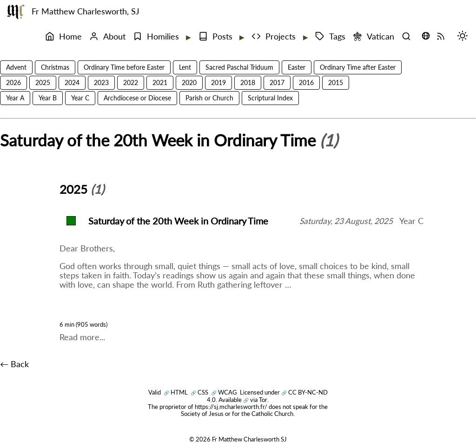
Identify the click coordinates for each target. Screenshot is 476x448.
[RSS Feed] (443, 37)
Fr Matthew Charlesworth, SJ (86, 11)
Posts (215, 36)
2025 (43, 82)
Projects (274, 36)
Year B (48, 98)
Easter (297, 67)
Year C (80, 98)
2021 (160, 82)
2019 (218, 82)
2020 (189, 82)
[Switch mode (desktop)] (465, 37)
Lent (185, 67)
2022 (131, 82)
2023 (101, 82)
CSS (199, 392)
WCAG (224, 392)
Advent (16, 67)
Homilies (156, 36)
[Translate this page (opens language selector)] (426, 36)
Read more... (82, 337)
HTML (176, 392)
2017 (277, 82)
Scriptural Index (270, 98)
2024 (72, 82)
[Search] (409, 37)
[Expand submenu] (188, 37)
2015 (336, 82)
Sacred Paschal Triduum (239, 67)
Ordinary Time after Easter (358, 67)
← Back (14, 364)
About (107, 36)
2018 (248, 82)
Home (63, 36)
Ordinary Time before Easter (124, 67)
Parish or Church (209, 98)
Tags (330, 36)
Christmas (55, 67)
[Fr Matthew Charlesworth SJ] (16, 12)
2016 (306, 82)
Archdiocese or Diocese (137, 98)
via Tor (255, 400)
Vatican (374, 36)
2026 (13, 82)
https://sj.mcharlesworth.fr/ (231, 407)
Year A (15, 98)
